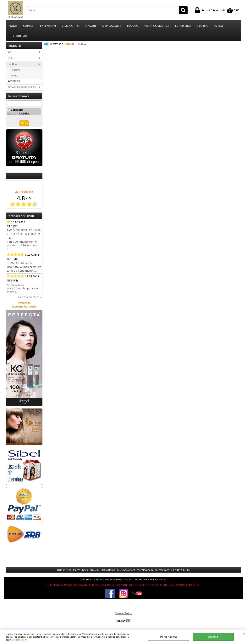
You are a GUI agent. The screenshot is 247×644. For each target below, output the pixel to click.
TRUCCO (133, 26)
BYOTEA (202, 26)
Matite (14, 75)
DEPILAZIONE (112, 26)
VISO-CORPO (71, 26)
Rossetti (15, 70)
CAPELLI (29, 26)
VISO (11, 52)
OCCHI (12, 58)
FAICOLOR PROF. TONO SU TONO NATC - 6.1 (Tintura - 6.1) (24, 234)
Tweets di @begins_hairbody (24, 305)
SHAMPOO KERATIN (20, 263)
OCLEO (218, 26)
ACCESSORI (14, 81)
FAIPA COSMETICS (157, 26)
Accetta (213, 637)
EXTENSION (48, 26)
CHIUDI (244, 633)
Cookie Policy (20, 640)
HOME (13, 26)
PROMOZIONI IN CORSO (22, 87)
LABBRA (12, 64)
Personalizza (168, 637)
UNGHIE (91, 26)
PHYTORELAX (18, 36)
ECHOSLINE (183, 26)
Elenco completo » (30, 297)
